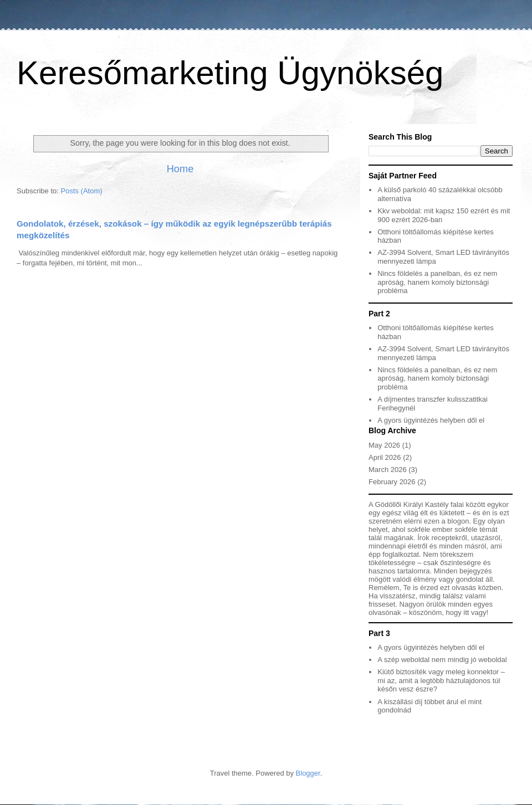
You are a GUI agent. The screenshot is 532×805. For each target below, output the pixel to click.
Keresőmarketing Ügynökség (230, 73)
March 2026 (388, 470)
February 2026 (392, 482)
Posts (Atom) (82, 191)
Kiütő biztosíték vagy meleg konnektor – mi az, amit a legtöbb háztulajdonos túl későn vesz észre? (441, 680)
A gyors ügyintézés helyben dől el (431, 420)
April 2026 (385, 457)
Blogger (308, 773)
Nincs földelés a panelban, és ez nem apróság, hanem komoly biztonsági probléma (437, 282)
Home (180, 169)
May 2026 (384, 445)
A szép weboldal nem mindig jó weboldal (442, 660)
